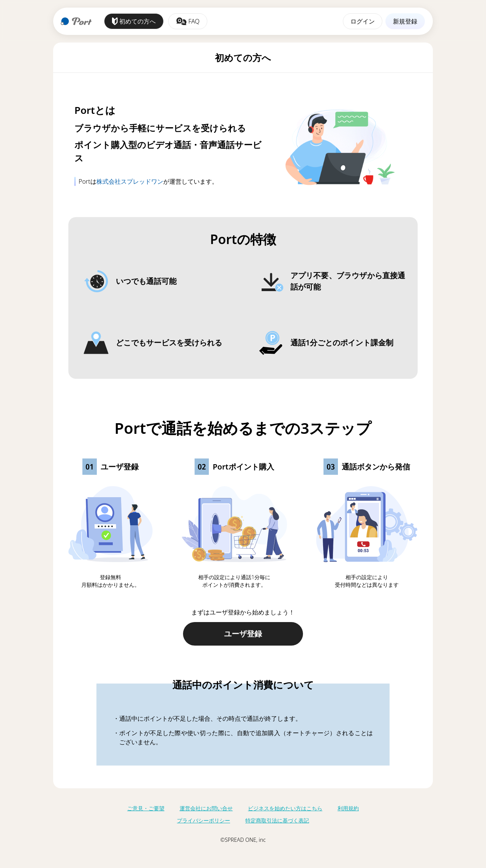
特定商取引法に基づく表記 (277, 820)
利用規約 (348, 808)
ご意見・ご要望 (146, 808)
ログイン (363, 21)
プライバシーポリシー (204, 820)
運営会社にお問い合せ (206, 808)
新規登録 (405, 21)
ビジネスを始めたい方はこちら (285, 808)
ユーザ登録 (243, 634)
